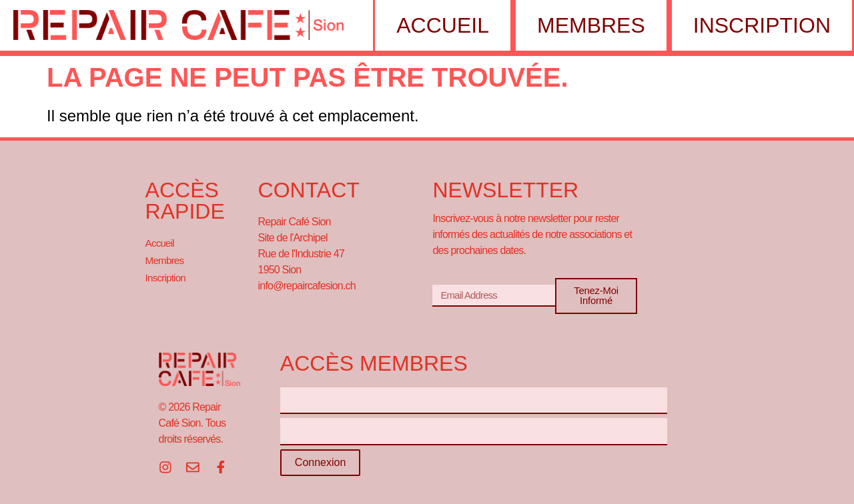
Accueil (439, 25)
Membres (588, 25)
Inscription (759, 25)
